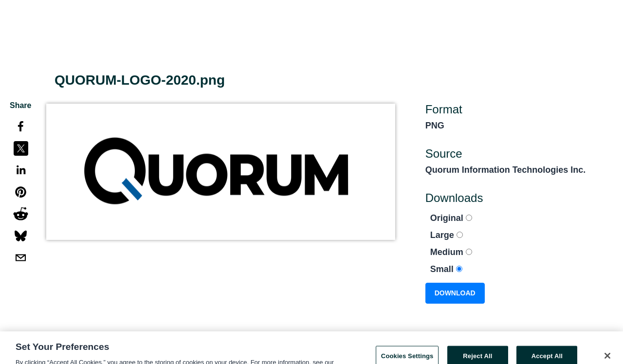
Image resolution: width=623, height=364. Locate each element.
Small (446, 269)
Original (451, 218)
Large (447, 235)
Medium (451, 252)
